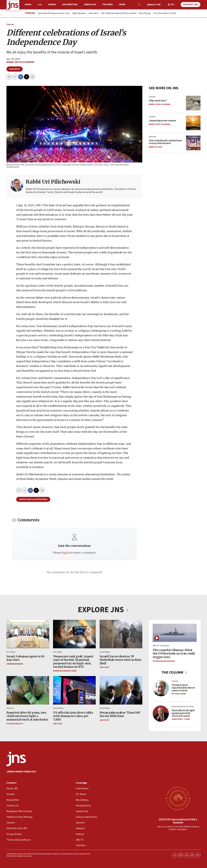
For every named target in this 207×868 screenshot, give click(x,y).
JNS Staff (104, 667)
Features (108, 5)
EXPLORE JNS (103, 610)
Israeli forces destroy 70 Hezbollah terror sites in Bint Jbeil (120, 660)
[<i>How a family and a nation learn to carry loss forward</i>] (193, 143)
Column (152, 97)
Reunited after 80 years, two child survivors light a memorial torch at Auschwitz (27, 716)
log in (66, 553)
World (52, 5)
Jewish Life (90, 5)
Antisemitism (70, 5)
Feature (10, 708)
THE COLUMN (175, 672)
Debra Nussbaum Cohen (65, 671)
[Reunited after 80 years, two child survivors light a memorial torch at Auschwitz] (28, 690)
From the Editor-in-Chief (165, 13)
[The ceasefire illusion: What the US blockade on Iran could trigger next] (175, 633)
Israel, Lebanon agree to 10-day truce (26, 658)
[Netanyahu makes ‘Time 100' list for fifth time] (121, 690)
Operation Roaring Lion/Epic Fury (54, 13)
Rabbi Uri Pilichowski (20, 62)
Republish (15, 69)
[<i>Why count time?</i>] (193, 103)
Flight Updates (79, 13)
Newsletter (154, 5)
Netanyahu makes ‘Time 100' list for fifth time (120, 714)
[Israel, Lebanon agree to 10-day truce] (28, 634)
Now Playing (145, 13)
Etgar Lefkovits (15, 724)
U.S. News (11, 652)
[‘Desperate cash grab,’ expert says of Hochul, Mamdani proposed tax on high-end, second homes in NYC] (74, 634)
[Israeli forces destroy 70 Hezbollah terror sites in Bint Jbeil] (121, 634)
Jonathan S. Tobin (181, 719)
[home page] (13, 6)
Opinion (10, 24)
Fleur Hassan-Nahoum (164, 661)
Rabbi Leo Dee (155, 147)
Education (94, 13)
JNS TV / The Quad (161, 646)
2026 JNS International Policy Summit (178, 821)
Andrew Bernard (15, 664)
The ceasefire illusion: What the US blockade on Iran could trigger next (174, 654)
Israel (28, 5)
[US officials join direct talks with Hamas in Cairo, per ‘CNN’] (74, 690)
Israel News (105, 652)
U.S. (40, 5)
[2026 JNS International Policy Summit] (178, 798)
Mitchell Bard (179, 694)
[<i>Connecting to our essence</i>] (193, 123)
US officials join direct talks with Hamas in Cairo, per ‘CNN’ (73, 716)
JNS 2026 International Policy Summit (119, 13)
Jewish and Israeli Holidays (33, 499)
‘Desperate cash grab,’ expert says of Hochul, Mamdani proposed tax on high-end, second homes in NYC (73, 661)
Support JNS (191, 5)
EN (172, 5)
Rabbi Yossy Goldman (159, 104)
